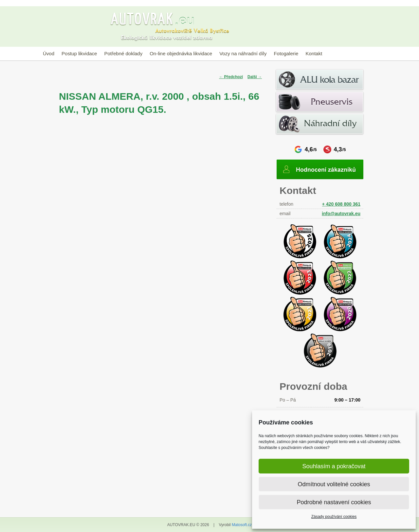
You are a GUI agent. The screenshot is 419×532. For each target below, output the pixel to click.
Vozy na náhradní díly (243, 53)
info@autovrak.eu (341, 214)
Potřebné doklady (123, 53)
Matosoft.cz (242, 525)
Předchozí (231, 77)
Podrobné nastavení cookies (334, 502)
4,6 (306, 149)
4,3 (335, 149)
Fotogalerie (286, 53)
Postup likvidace (79, 53)
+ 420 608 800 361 (341, 204)
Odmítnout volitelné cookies (334, 484)
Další (255, 77)
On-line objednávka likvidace (181, 53)
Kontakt (314, 53)
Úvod (49, 53)
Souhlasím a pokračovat (334, 466)
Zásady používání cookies (334, 517)
